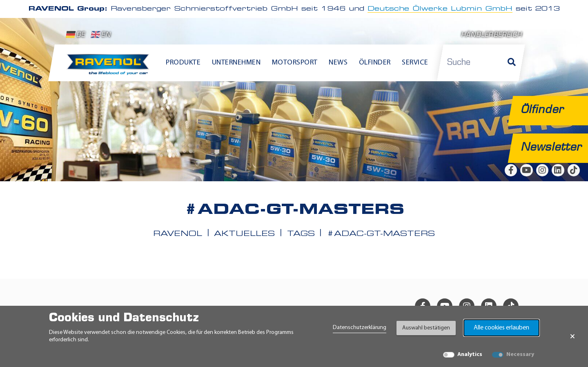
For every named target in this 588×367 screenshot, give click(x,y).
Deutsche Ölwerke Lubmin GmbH (440, 9)
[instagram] (542, 170)
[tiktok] (574, 170)
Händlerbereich (491, 35)
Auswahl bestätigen (426, 328)
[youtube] (526, 170)
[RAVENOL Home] (110, 68)
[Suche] (512, 63)
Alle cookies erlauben (501, 328)
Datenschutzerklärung (360, 328)
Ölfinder (375, 63)
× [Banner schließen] (572, 336)
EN (101, 35)
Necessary (520, 355)
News (338, 63)
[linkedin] (558, 170)
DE (76, 35)
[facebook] (511, 170)
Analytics (470, 355)
